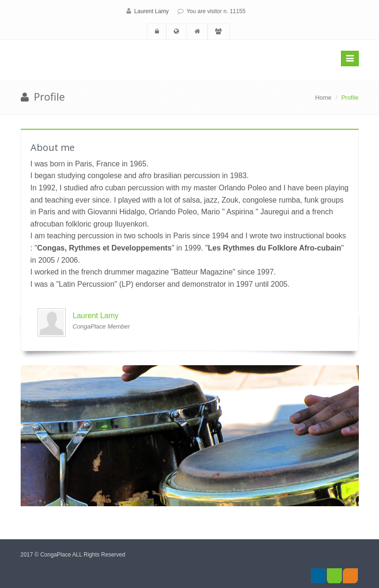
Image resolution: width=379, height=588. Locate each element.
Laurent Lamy (151, 11)
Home (323, 98)
